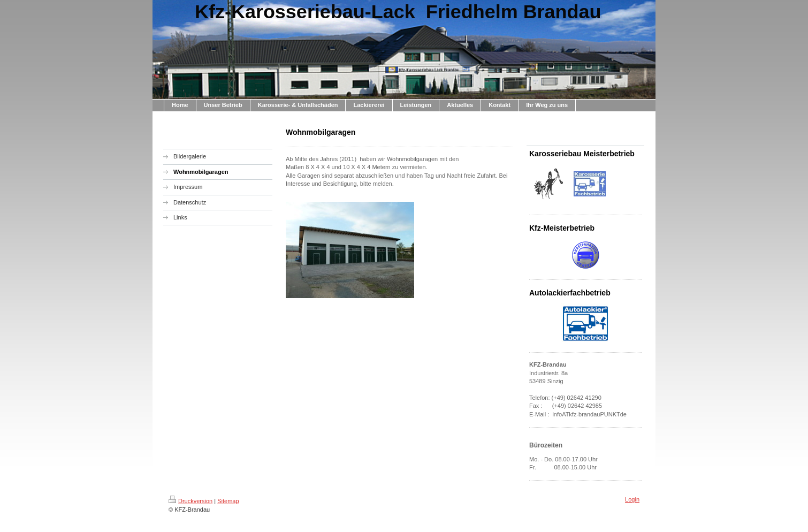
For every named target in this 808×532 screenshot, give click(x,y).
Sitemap (228, 501)
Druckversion (190, 501)
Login (632, 499)
